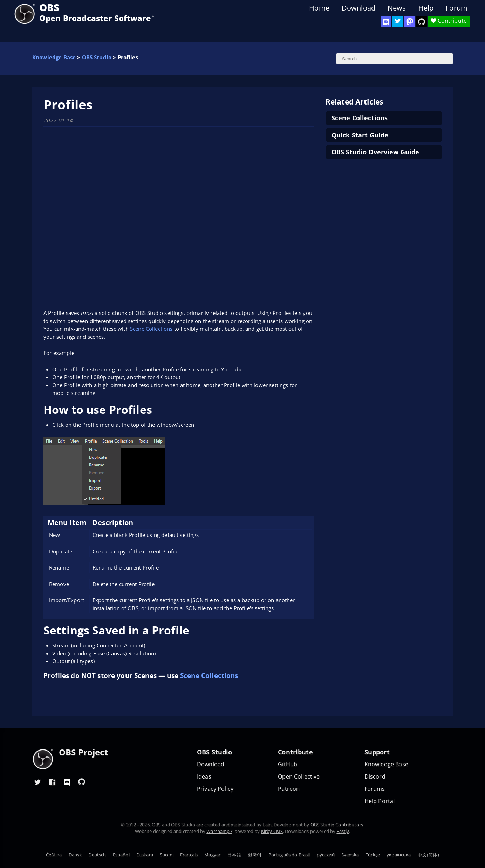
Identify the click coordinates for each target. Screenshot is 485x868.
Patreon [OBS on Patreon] (289, 789)
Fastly (343, 831)
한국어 (255, 855)
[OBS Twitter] (398, 22)
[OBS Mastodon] (410, 22)
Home (319, 8)
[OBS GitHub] (82, 782)
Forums (375, 789)
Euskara (145, 855)
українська (399, 855)
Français (189, 855)
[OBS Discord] (386, 22)
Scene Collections (151, 329)
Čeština (54, 855)
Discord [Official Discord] (375, 777)
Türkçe (373, 855)
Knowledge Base (54, 57)
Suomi (167, 855)
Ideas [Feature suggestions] (204, 777)
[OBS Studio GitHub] (422, 22)
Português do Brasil (289, 855)
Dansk (75, 855)
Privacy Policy (215, 789)
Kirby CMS (272, 831)
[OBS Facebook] (52, 782)
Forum (457, 8)
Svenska (350, 855)
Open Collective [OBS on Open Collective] (299, 777)
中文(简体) (428, 855)
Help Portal (380, 801)
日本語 (234, 855)
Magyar (212, 855)
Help (426, 8)
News (397, 8)
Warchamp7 (219, 831)
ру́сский (326, 855)
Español (121, 855)
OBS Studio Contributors (337, 825)
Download (358, 8)
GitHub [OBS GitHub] (288, 764)
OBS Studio (97, 57)
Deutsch (97, 855)
